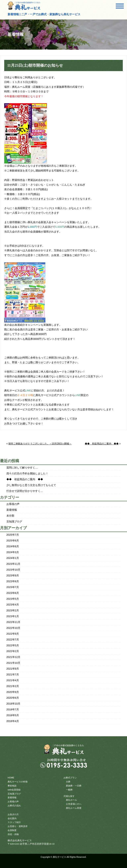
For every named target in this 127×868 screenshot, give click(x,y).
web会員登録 (14, 790)
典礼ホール (71, 800)
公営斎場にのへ (74, 804)
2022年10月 (13, 628)
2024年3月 (13, 552)
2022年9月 (13, 634)
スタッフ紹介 (14, 822)
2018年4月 (13, 721)
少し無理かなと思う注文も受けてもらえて (31, 485)
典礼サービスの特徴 (18, 782)
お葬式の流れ (14, 806)
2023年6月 (13, 593)
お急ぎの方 (13, 814)
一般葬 (69, 790)
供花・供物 (13, 834)
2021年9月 (13, 669)
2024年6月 (13, 546)
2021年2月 (13, 686)
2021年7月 (13, 674)
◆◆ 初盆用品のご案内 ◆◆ (102, 444)
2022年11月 (13, 622)
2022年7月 (13, 640)
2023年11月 (13, 564)
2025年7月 (13, 535)
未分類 (10, 516)
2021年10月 (13, 663)
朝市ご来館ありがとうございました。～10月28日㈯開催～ (40, 444)
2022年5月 (13, 645)
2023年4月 (13, 605)
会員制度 (12, 830)
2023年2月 (13, 610)
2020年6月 (13, 698)
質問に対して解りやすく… (22, 468)
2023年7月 (13, 587)
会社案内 (12, 818)
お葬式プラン (70, 778)
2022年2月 (13, 651)
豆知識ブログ (14, 521)
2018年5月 (13, 715)
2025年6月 (13, 541)
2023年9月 (13, 575)
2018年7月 (13, 709)
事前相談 (12, 786)
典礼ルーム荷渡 (74, 808)
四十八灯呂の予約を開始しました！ (27, 473)
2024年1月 (13, 558)
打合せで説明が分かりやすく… (25, 491)
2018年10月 (13, 704)
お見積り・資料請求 (18, 826)
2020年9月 (13, 692)
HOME (11, 778)
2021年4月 (13, 680)
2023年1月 (13, 616)
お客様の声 (13, 504)
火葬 (68, 782)
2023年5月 (13, 599)
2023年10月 (13, 570)
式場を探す (69, 796)
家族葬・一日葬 (74, 786)
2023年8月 (13, 581)
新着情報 (12, 510)
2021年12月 (13, 657)
